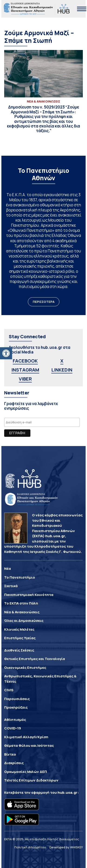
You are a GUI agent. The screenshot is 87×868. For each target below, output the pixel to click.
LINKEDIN (62, 370)
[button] (6, 353)
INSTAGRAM (25, 370)
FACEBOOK (25, 361)
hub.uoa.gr (68, 792)
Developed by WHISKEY (66, 847)
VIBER (25, 379)
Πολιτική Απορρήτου (30, 847)
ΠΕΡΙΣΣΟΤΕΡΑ (44, 302)
